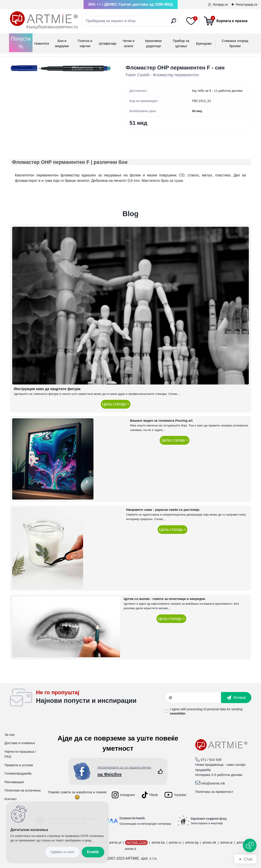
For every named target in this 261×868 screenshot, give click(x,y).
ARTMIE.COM (136, 843)
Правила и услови (19, 765)
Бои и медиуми (62, 43)
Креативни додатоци (153, 43)
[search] (174, 23)
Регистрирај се (247, 5)
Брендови (204, 43)
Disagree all (62, 852)
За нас (10, 735)
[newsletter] (236, 697)
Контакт (11, 799)
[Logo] (44, 20)
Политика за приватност (214, 792)
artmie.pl (115, 843)
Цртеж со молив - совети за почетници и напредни (164, 599)
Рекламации (14, 782)
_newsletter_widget (100, 698)
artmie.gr (243, 843)
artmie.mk (209, 843)
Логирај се (220, 5)
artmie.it (130, 849)
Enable (93, 852)
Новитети (42, 43)
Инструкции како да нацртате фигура (47, 389)
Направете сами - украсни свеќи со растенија (163, 510)
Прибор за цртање (181, 43)
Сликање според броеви (235, 43)
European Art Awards (132, 818)
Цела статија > (116, 404)
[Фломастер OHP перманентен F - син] (61, 68)
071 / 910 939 (211, 760)
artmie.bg (192, 843)
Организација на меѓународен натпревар (145, 824)
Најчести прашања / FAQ (20, 754)
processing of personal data (207, 709)
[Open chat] (250, 845)
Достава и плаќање (20, 743)
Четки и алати (128, 43)
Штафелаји (108, 43)
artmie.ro (175, 843)
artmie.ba (158, 843)
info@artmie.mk (213, 783)
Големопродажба (18, 773)
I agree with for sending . (206, 711)
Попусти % (21, 43)
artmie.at (226, 843)
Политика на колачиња (23, 790)
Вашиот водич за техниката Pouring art (161, 421)
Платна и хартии (85, 43)
